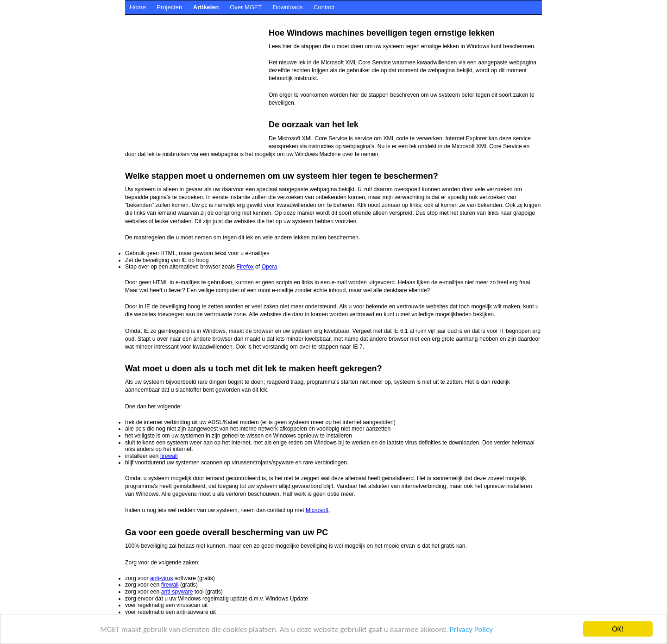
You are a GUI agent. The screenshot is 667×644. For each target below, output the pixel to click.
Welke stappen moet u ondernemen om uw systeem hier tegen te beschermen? (282, 176)
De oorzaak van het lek (314, 125)
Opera (270, 267)
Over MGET (246, 7)
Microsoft (317, 510)
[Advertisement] (294, 18)
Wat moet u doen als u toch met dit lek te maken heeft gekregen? (253, 369)
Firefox (245, 267)
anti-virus (161, 578)
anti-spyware (177, 592)
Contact (324, 7)
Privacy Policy (471, 629)
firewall (169, 456)
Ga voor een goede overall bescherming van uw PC (227, 532)
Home (138, 7)
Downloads (288, 7)
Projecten (169, 7)
